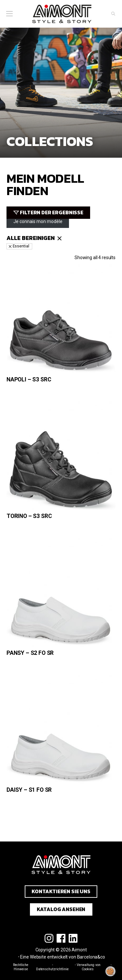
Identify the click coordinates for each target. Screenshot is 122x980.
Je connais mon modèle (38, 221)
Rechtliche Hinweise (21, 967)
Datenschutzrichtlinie (52, 969)
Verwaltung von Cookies (89, 967)
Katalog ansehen (61, 909)
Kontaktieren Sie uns (61, 891)
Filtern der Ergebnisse (52, 212)
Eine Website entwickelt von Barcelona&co (62, 957)
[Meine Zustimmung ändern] (111, 971)
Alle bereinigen (31, 238)
